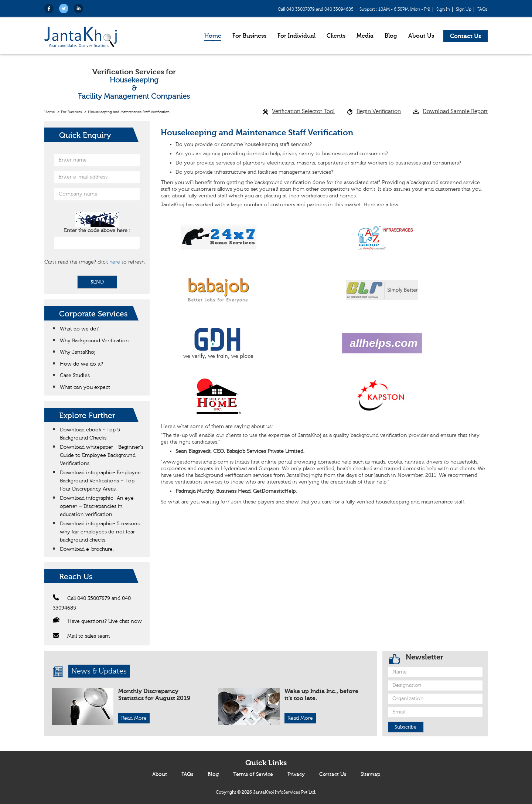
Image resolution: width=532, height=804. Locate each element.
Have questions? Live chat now (97, 621)
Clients (336, 36)
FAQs (482, 9)
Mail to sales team (81, 636)
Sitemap (370, 774)
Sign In (443, 9)
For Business (249, 36)
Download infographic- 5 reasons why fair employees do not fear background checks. (100, 532)
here (115, 262)
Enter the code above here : (97, 231)
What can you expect (85, 387)
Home (213, 36)
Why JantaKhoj (78, 352)
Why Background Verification (94, 341)
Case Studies (75, 376)
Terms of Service (253, 774)
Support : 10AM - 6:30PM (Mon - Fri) (395, 9)
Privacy (296, 774)
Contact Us (465, 36)
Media (365, 36)
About (160, 774)
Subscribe (405, 727)
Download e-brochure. (87, 549)
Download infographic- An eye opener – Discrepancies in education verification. (97, 506)
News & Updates (99, 671)
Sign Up (464, 9)
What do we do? (79, 329)
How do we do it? (81, 364)
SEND (97, 282)
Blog (391, 36)
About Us (421, 36)
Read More (134, 718)
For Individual (296, 36)
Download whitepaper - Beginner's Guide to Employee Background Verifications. (102, 455)
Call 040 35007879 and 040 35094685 (316, 9)
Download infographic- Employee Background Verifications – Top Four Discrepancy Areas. (100, 481)
